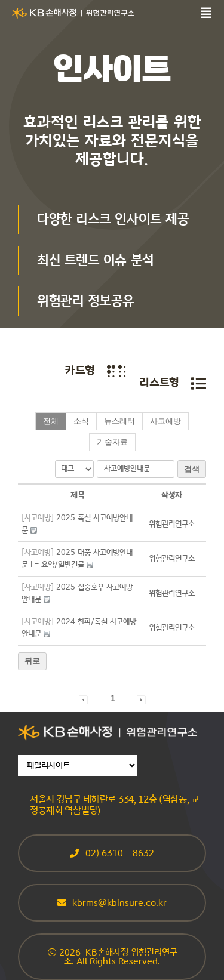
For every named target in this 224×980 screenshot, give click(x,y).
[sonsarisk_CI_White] (73, 12)
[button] (172, 524)
